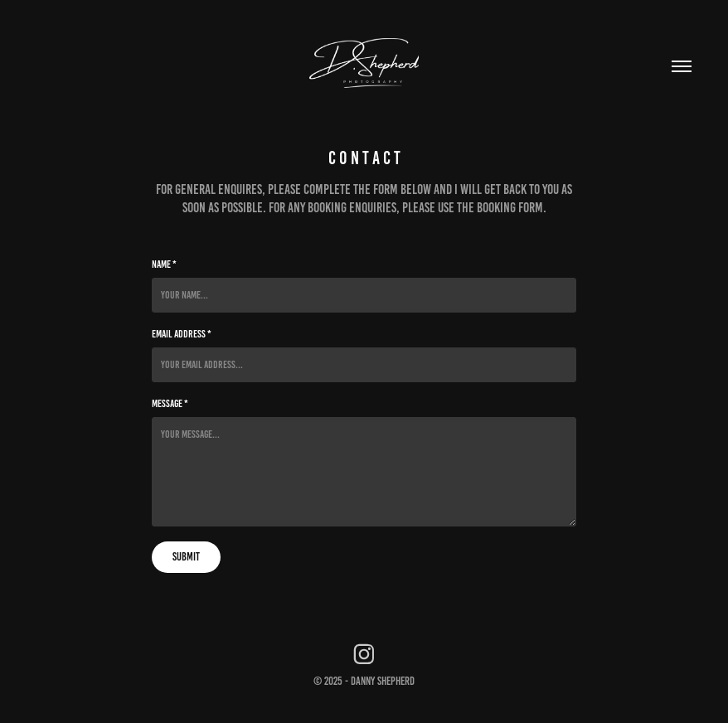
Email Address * (182, 334)
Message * (170, 404)
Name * (164, 264)
